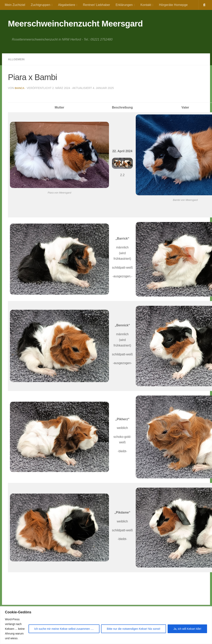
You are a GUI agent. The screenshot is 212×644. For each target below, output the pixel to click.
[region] (106, 625)
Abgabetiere (67, 5)
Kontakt (146, 5)
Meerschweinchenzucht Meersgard (75, 24)
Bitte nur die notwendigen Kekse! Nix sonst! (134, 629)
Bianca (20, 88)
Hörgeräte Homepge (173, 5)
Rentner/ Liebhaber (96, 5)
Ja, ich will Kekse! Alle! (187, 629)
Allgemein (17, 59)
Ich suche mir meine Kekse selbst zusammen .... (64, 629)
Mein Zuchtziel (15, 5)
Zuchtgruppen (41, 5)
